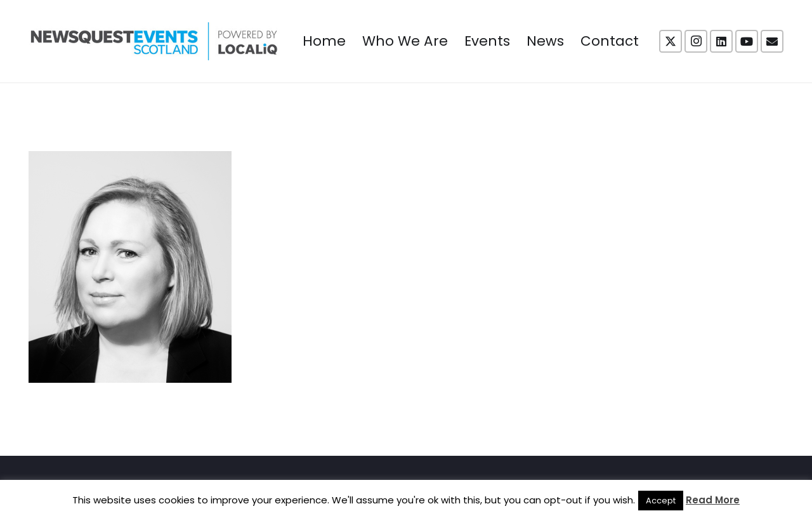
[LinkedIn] (721, 41)
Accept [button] (661, 501)
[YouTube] (747, 41)
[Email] (772, 41)
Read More (713, 500)
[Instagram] (696, 41)
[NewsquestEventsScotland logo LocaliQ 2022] (154, 41)
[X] (671, 41)
